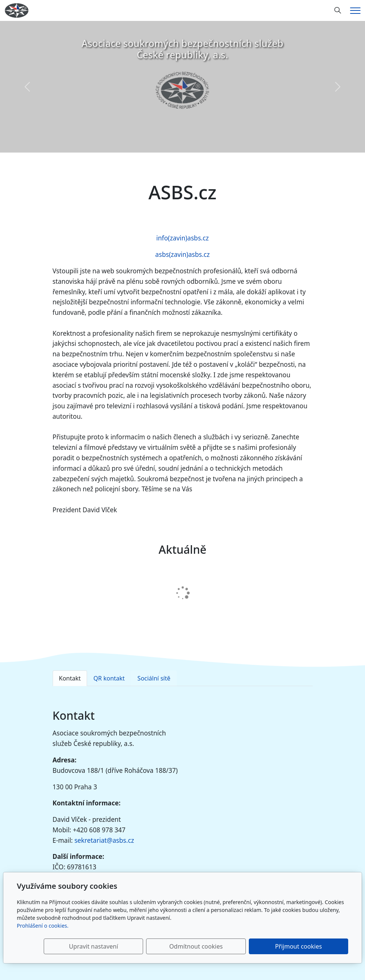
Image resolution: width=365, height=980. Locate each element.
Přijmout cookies (312, 946)
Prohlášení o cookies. (43, 926)
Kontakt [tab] (70, 678)
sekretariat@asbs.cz (104, 840)
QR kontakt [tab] (109, 678)
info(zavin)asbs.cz (182, 238)
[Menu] (355, 11)
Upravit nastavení (163, 946)
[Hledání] (338, 10)
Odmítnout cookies (238, 946)
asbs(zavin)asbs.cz (183, 254)
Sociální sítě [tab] (154, 678)
